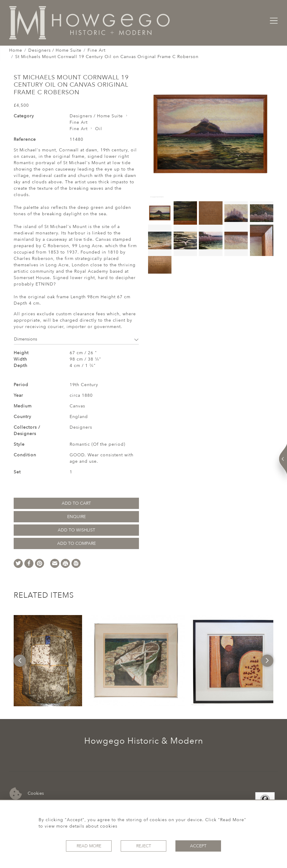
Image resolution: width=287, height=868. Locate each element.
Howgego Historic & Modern (144, 741)
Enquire (76, 517)
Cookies (27, 794)
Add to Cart (76, 503)
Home (16, 50)
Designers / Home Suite (55, 50)
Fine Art (97, 50)
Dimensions (76, 339)
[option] (48, 661)
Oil (99, 129)
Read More (89, 846)
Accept (198, 846)
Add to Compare (76, 543)
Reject (144, 846)
